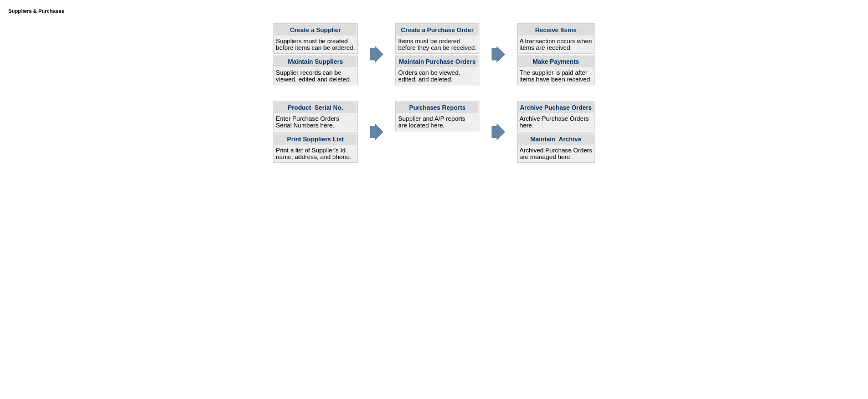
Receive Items (556, 30)
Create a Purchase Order (437, 30)
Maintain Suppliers (315, 62)
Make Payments (556, 62)
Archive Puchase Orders (556, 108)
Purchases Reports (437, 108)
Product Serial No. (316, 108)
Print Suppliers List (316, 139)
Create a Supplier (316, 30)
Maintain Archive (556, 139)
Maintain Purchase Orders (438, 62)
